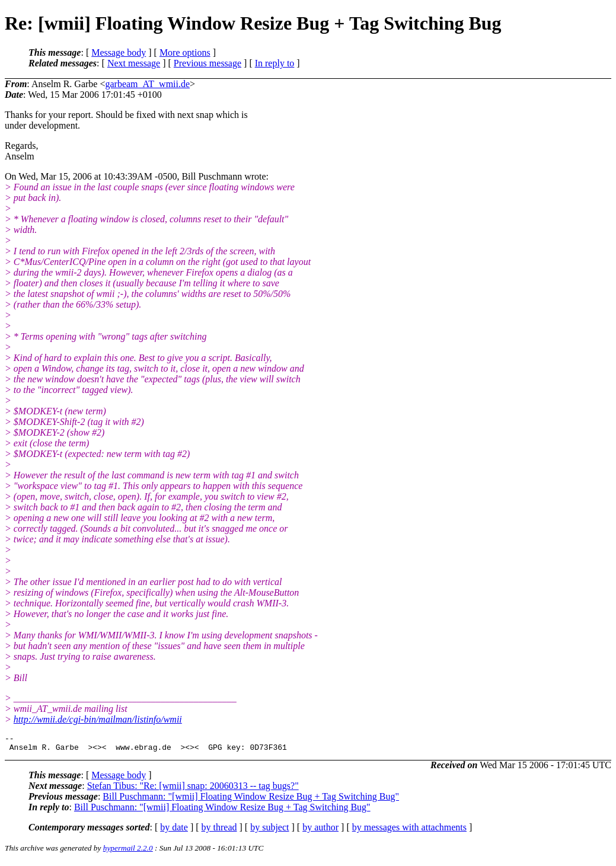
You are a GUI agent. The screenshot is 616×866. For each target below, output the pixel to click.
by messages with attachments (409, 831)
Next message (134, 63)
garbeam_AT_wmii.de (147, 84)
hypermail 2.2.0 (128, 851)
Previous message (208, 63)
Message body (119, 52)
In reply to (275, 63)
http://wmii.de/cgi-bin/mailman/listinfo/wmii (98, 719)
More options (185, 52)
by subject (269, 831)
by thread (219, 831)
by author (320, 831)
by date (174, 831)
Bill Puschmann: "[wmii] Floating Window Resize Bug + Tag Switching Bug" (251, 800)
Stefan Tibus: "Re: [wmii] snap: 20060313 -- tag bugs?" (193, 789)
